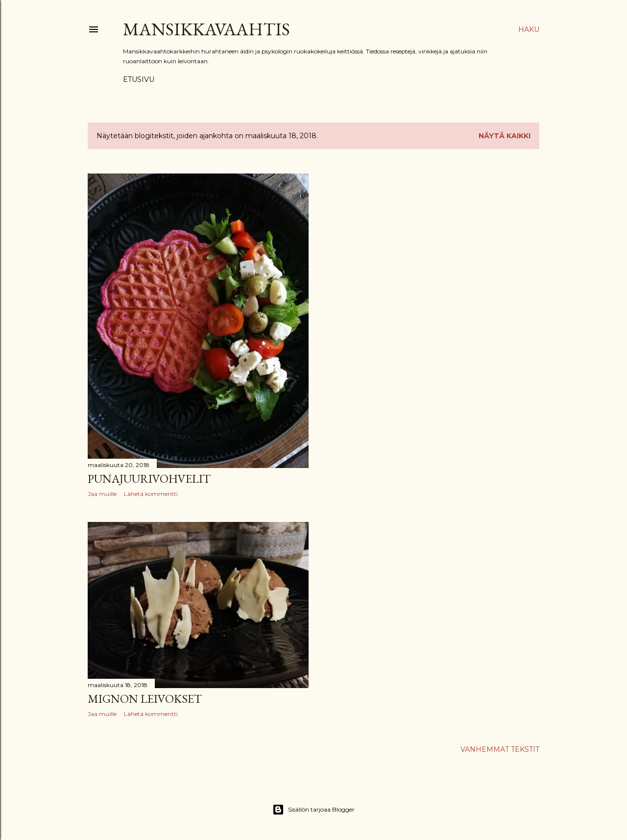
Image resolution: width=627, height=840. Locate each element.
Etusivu (139, 79)
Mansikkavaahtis (206, 29)
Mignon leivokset (145, 699)
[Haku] (529, 29)
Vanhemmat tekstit (500, 749)
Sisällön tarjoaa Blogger (313, 810)
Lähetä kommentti (151, 494)
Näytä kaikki (505, 136)
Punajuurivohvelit (149, 479)
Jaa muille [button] (102, 494)
